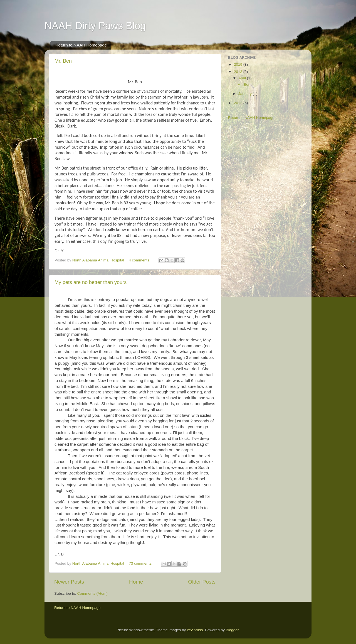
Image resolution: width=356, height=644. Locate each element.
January (246, 94)
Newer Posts (69, 582)
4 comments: (140, 260)
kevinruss (195, 630)
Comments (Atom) (93, 593)
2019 (239, 64)
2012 (239, 103)
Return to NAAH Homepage (81, 45)
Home (136, 582)
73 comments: (141, 563)
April (243, 78)
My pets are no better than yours (91, 282)
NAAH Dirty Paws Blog (95, 26)
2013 (239, 72)
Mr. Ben (63, 61)
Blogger (232, 630)
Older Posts (202, 582)
